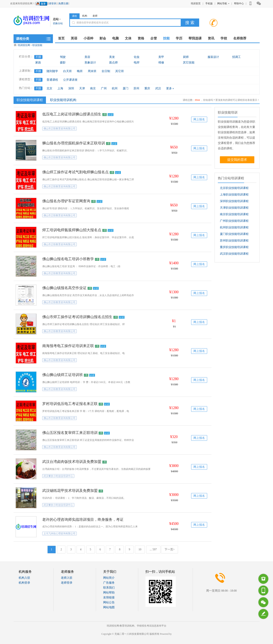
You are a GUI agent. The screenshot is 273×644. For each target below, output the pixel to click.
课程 (74, 16)
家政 (38, 63)
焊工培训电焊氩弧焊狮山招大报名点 (72, 230)
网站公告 (109, 602)
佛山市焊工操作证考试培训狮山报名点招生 (77, 317)
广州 (104, 88)
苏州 (136, 88)
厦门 (126, 88)
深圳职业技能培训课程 (234, 201)
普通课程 (52, 80)
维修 (161, 63)
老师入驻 (67, 578)
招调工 (236, 57)
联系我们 (109, 588)
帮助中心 (239, 3)
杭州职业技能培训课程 (234, 227)
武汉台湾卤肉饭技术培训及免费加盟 (72, 462)
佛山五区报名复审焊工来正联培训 (70, 433)
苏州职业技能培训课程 (234, 241)
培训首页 (196, 3)
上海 (60, 88)
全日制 (106, 71)
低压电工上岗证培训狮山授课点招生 (72, 114)
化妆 (137, 57)
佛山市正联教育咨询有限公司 (59, 129)
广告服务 (109, 583)
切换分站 (58, 23)
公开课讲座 (70, 80)
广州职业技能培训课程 (234, 221)
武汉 (158, 88)
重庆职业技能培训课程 (234, 247)
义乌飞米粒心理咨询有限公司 (59, 534)
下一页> (170, 549)
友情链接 (109, 597)
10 (140, 549)
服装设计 (213, 57)
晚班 (80, 71)
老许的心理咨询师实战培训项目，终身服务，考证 (83, 520)
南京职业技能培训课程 (234, 214)
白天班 (67, 71)
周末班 (92, 71)
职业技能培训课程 (29, 100)
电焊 (137, 63)
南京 (93, 88)
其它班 (120, 71)
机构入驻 (24, 578)
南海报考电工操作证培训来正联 (68, 346)
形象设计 (90, 63)
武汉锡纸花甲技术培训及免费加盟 (70, 491)
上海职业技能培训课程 (234, 195)
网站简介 (109, 578)
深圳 (71, 88)
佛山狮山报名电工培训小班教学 (68, 259)
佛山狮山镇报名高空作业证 (64, 288)
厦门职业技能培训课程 (234, 234)
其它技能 (189, 63)
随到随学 (52, 71)
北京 (49, 88)
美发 (112, 57)
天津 (82, 88)
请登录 (53, 3)
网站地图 (109, 607)
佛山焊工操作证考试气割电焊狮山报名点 (75, 172)
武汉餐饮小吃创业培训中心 (58, 476)
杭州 (115, 88)
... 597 (153, 549)
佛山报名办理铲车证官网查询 (66, 201)
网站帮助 (109, 593)
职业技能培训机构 (63, 100)
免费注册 (63, 3)
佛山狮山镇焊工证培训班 (63, 375)
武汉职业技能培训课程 (234, 254)
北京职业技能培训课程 (234, 188)
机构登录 (24, 583)
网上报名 (199, 119)
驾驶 (63, 57)
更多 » (170, 88)
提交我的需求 (237, 160)
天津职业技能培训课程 (234, 208)
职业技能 (37, 45)
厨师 (186, 57)
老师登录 (67, 583)
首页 (61, 38)
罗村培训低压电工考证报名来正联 (70, 404)
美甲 (161, 57)
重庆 (147, 88)
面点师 (113, 63)
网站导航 (223, 3)
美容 (87, 57)
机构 (85, 16)
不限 (38, 57)
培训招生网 (24, 45)
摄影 (63, 63)
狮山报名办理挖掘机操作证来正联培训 (74, 143)
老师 (95, 16)
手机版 (209, 3)
